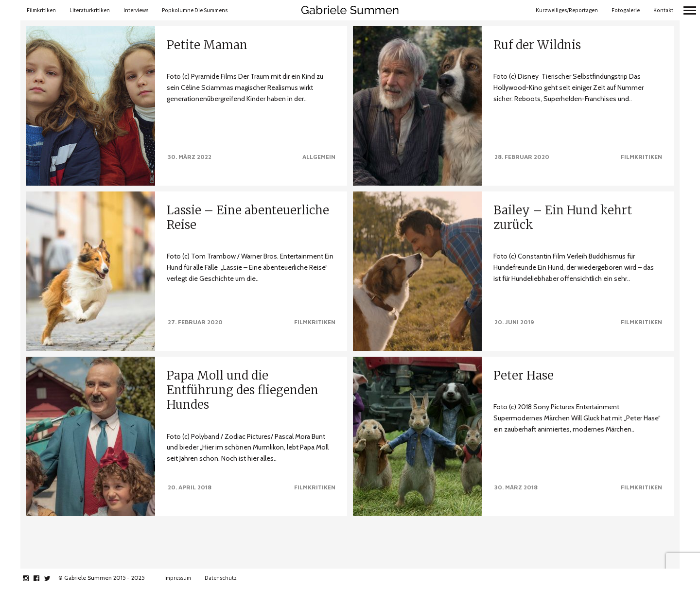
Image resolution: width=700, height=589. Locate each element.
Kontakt (663, 10)
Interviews (136, 10)
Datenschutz (221, 578)
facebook (42, 578)
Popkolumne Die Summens (195, 10)
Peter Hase (524, 374)
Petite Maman (207, 45)
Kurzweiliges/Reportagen (567, 10)
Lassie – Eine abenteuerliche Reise (248, 217)
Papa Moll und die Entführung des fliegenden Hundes (243, 387)
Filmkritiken (41, 10)
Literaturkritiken (90, 10)
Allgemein (319, 157)
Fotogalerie (626, 10)
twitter (52, 578)
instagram (31, 578)
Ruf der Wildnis (537, 45)
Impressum (178, 578)
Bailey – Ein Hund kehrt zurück (563, 217)
